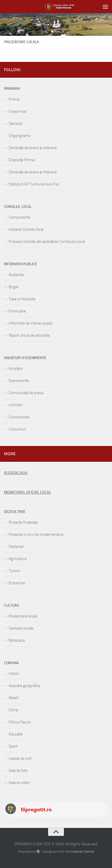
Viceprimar (18, 111)
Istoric (14, 674)
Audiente (16, 275)
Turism (15, 571)
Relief (13, 698)
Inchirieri (16, 405)
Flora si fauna (20, 722)
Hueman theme (82, 852)
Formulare (17, 311)
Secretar (16, 124)
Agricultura (18, 559)
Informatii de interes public (31, 323)
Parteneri (16, 547)
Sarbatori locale (21, 628)
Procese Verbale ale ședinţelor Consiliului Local (47, 242)
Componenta (19, 217)
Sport (13, 746)
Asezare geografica (24, 686)
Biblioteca (17, 640)
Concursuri (17, 429)
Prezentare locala (23, 616)
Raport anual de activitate (29, 335)
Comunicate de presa (26, 393)
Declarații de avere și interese (33, 148)
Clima (13, 710)
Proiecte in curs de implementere (36, 534)
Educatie (16, 734)
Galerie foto (18, 771)
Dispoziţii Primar (22, 160)
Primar (14, 99)
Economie (17, 583)
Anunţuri (16, 369)
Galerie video (19, 783)
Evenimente (19, 381)
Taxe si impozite (22, 299)
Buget (14, 287)
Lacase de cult (20, 758)
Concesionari (19, 417)
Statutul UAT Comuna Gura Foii (34, 184)
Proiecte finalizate (23, 522)
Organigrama (19, 136)
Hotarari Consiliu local (26, 229)
